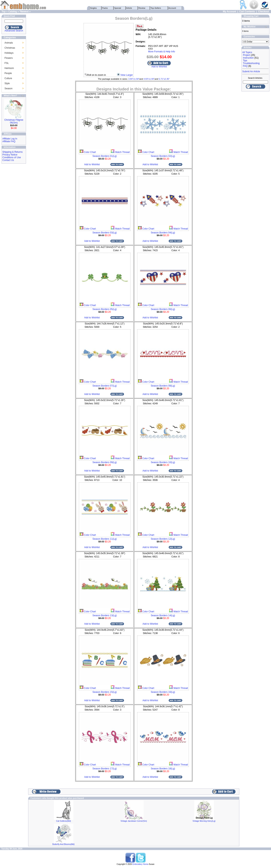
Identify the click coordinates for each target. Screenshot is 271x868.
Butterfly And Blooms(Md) (63, 844)
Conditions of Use (12, 157)
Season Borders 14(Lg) (163, 615)
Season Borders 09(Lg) (104, 462)
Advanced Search (14, 31)
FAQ (245, 66)
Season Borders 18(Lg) (163, 769)
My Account (230, 12)
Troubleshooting (251, 63)
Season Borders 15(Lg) (104, 692)
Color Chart (90, 152)
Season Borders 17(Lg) (104, 769)
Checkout (263, 12)
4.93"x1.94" (149, 79)
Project (246, 55)
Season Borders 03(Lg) (104, 233)
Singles (93, 8)
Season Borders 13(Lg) (104, 615)
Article (129, 8)
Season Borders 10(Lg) (163, 462)
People (8, 73)
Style (7, 83)
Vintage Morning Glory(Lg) (204, 821)
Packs (105, 8)
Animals (9, 43)
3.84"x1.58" (134, 79)
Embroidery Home (140, 864)
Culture (8, 78)
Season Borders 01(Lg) (104, 156)
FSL (7, 63)
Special (118, 8)
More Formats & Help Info (162, 52)
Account (172, 8)
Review (142, 8)
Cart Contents (247, 12)
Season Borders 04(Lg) (163, 233)
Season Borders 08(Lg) (163, 386)
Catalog (13, 12)
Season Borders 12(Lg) (163, 539)
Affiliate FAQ (9, 141)
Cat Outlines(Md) (64, 821)
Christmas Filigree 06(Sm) (14, 121)
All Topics (247, 52)
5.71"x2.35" (164, 79)
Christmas (10, 48)
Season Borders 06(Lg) (163, 309)
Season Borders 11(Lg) (104, 539)
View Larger (127, 75)
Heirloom (9, 68)
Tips (245, 61)
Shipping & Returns (12, 152)
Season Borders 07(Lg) (104, 386)
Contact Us (8, 160)
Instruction (248, 58)
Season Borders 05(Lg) (104, 309)
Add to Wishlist (159, 67)
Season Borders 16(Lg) (163, 692)
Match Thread (122, 152)
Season (9, 88)
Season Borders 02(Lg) (163, 156)
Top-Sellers (156, 8)
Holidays (9, 53)
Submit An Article (251, 71)
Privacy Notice (10, 155)
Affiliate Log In (10, 139)
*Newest (24, 12)
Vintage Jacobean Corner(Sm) (134, 821)
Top (4, 12)
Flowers (9, 58)
